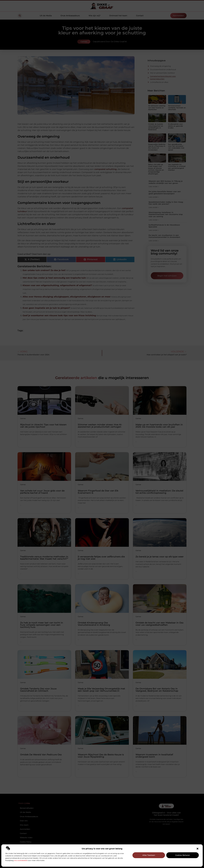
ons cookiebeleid (21, 860)
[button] (197, 849)
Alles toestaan (149, 855)
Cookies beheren (183, 855)
